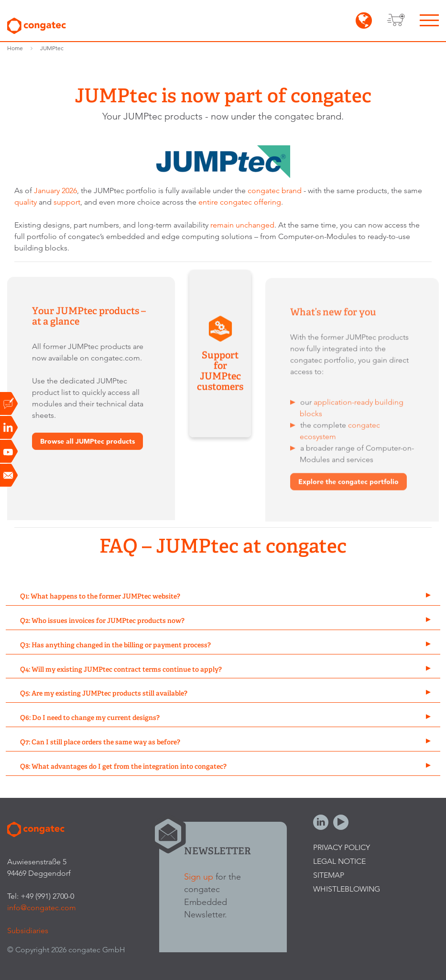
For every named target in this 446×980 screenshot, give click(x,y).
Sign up (199, 877)
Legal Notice (339, 861)
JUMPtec (52, 48)
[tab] (223, 597)
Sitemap (329, 875)
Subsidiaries (28, 931)
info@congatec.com (42, 908)
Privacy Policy (342, 847)
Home (15, 48)
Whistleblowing (347, 889)
